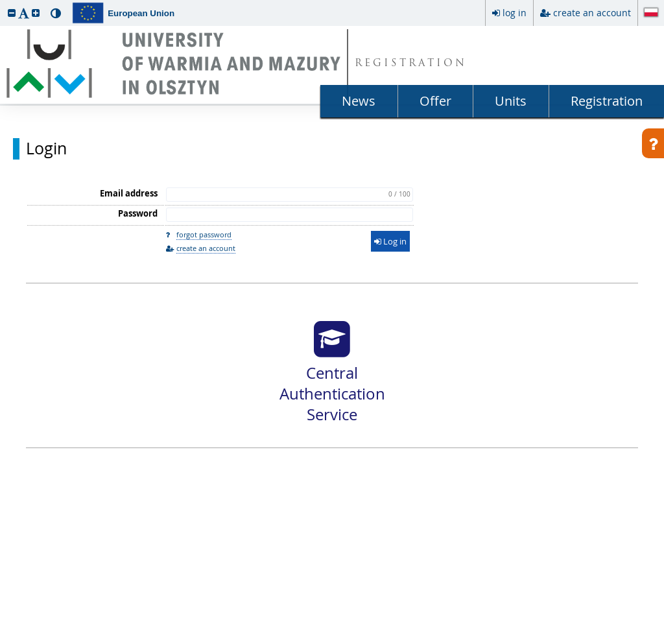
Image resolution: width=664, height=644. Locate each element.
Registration (607, 101)
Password (138, 213)
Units (511, 101)
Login (46, 149)
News (359, 101)
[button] (12, 13)
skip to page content (3, 3)
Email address (129, 193)
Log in (390, 241)
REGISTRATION (411, 64)
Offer (435, 101)
